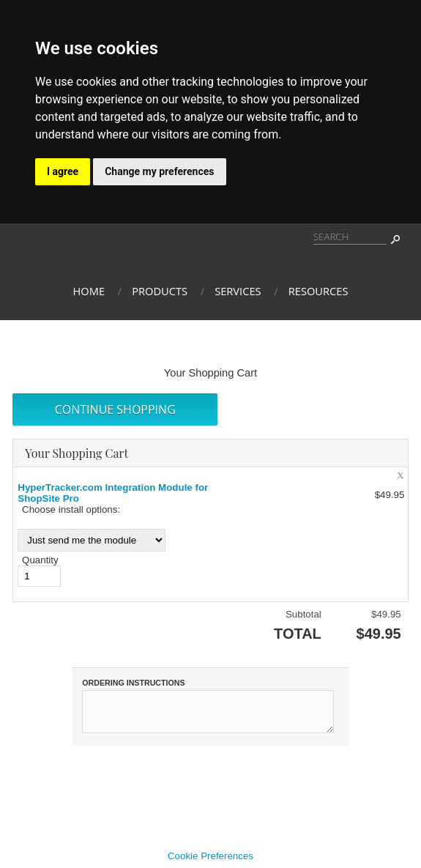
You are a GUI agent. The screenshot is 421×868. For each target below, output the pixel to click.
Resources (318, 291)
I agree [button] (63, 171)
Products (160, 291)
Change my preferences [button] (159, 171)
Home (89, 291)
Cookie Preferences (210, 863)
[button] (115, 409)
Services (238, 291)
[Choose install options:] (92, 540)
